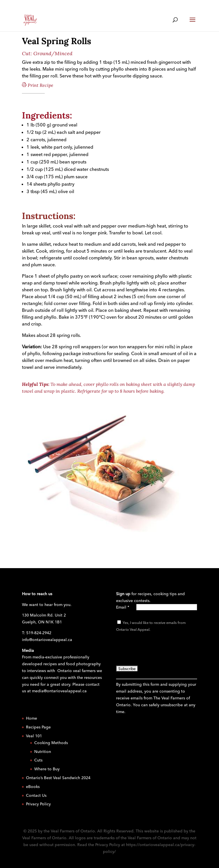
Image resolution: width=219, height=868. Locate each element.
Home (32, 718)
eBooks (33, 787)
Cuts (38, 760)
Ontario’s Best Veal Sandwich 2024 (58, 778)
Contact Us (36, 795)
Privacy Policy (38, 804)
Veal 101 (34, 736)
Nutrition (43, 752)
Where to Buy (47, 769)
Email (123, 607)
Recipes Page (38, 727)
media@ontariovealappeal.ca (59, 691)
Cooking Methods (51, 743)
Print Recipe (38, 85)
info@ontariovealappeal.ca (47, 640)
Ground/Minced (53, 53)
